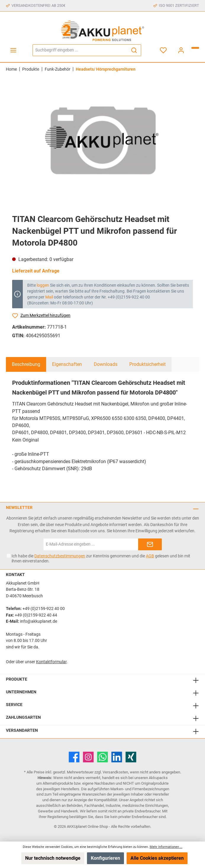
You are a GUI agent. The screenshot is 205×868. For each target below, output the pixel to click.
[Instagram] (88, 757)
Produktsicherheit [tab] (147, 364)
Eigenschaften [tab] (67, 364)
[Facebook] (74, 757)
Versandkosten (115, 772)
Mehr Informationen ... (166, 847)
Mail (49, 297)
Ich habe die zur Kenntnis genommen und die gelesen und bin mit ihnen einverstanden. (101, 558)
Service (14, 705)
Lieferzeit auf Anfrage (36, 271)
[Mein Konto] (181, 50)
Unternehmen (21, 692)
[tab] (26, 364)
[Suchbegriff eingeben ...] (80, 50)
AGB (150, 556)
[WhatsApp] (102, 757)
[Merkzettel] (163, 50)
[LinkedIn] (117, 757)
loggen (43, 285)
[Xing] (131, 757)
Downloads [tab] (106, 364)
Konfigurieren (105, 858)
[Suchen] (134, 50)
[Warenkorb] (195, 48)
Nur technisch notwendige (53, 858)
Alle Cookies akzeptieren (157, 858)
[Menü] (13, 50)
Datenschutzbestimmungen (60, 556)
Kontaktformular (51, 662)
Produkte (17, 679)
